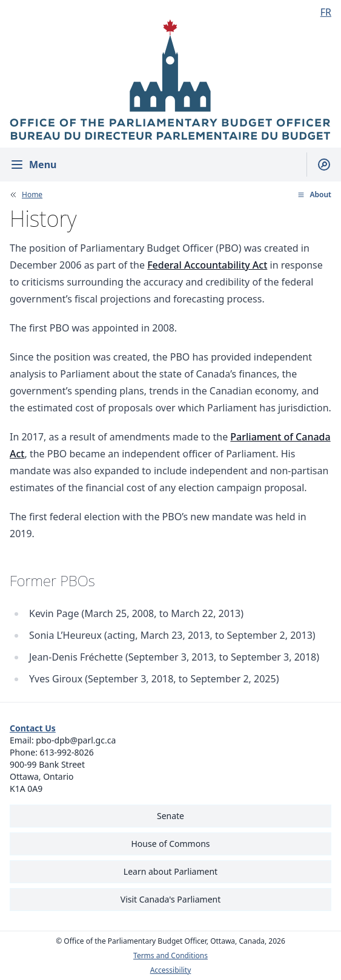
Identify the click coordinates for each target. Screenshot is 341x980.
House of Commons (171, 844)
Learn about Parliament (170, 871)
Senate (170, 816)
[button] (314, 195)
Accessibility (171, 970)
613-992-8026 (67, 752)
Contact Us (33, 728)
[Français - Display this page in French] (321, 12)
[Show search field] (319, 165)
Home (32, 195)
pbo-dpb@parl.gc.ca (76, 740)
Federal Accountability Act (207, 265)
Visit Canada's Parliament (171, 899)
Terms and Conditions (170, 956)
